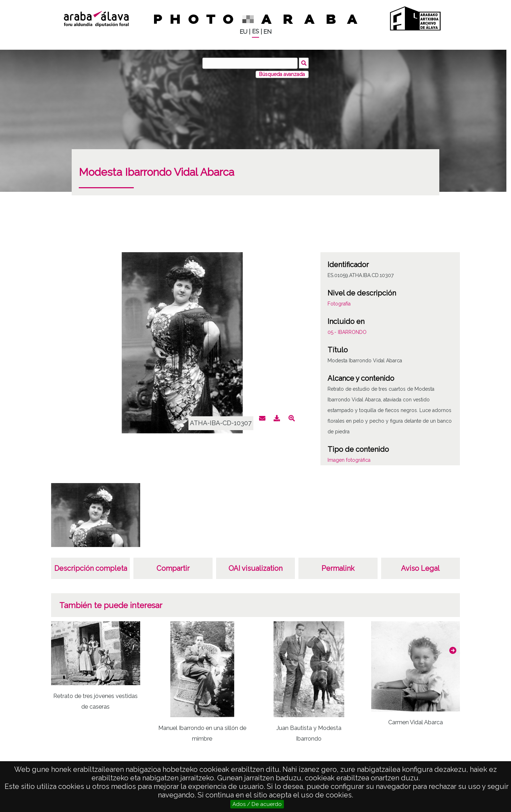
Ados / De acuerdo (257, 804)
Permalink (338, 568)
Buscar (304, 63)
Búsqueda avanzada (282, 74)
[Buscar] (250, 63)
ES (255, 31)
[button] (453, 650)
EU (243, 32)
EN (267, 32)
